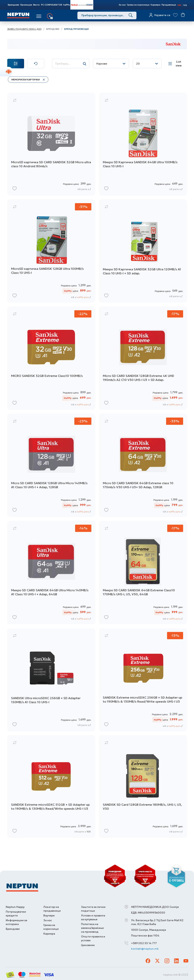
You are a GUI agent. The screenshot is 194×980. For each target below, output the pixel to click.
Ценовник (88, 945)
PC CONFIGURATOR (52, 5)
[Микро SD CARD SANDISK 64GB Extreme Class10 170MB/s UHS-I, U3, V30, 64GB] (143, 573)
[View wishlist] (176, 15)
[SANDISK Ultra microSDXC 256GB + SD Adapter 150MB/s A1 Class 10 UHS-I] (51, 681)
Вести (36, 5)
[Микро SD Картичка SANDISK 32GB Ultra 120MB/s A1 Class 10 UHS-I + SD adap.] (143, 252)
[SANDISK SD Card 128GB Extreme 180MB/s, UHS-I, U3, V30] (143, 788)
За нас (122, 5)
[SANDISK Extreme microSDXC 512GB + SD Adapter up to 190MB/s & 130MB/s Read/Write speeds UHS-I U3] (51, 788)
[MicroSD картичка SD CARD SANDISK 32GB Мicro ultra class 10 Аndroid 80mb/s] (51, 145)
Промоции (26, 5)
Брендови (13, 5)
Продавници (169, 5)
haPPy (67, 5)
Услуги (59, 16)
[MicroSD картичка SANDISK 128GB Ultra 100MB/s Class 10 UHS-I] (51, 252)
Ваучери (49, 915)
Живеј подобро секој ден (24, 29)
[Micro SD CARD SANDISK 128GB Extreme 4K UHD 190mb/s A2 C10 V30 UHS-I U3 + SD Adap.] (143, 359)
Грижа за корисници (138, 5)
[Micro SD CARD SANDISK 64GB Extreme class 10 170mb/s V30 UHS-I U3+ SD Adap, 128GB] (143, 466)
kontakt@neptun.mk (145, 949)
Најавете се (162, 15)
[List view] (176, 64)
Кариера (156, 5)
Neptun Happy (15, 907)
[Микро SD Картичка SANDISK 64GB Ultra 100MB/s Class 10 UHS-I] (143, 145)
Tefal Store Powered (82, 5)
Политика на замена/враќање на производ (92, 928)
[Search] (131, 15)
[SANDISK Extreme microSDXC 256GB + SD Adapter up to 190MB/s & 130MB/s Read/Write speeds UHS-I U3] (143, 681)
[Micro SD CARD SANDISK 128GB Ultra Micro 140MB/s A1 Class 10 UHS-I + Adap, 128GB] (51, 466)
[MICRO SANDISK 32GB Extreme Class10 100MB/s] (51, 359)
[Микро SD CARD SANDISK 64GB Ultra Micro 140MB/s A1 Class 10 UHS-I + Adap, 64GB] (51, 573)
